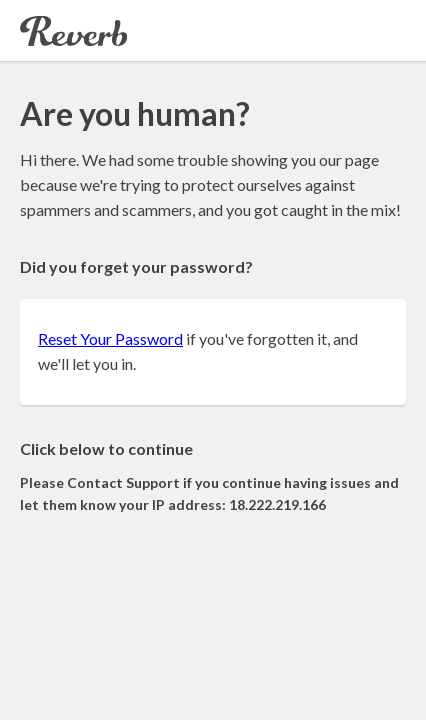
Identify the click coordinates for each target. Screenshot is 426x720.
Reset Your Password (110, 338)
